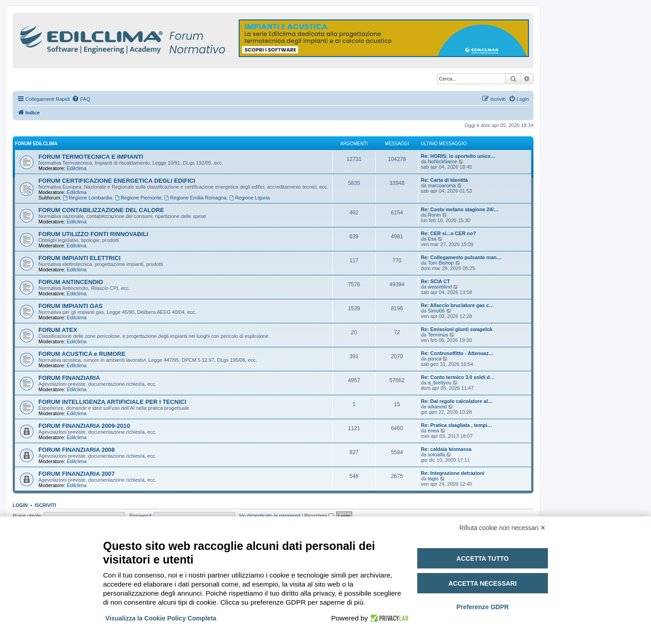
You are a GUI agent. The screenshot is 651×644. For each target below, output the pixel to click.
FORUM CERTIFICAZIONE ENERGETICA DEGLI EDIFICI (117, 181)
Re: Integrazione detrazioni (453, 473)
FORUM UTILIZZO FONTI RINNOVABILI (93, 234)
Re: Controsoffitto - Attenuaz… (457, 353)
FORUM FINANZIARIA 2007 (77, 474)
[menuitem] (81, 99)
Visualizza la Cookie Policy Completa (161, 618)
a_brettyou (439, 383)
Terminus (438, 335)
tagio (433, 478)
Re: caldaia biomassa (446, 449)
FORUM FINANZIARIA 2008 (77, 450)
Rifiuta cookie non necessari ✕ (502, 528)
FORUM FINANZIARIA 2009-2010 (84, 426)
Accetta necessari (483, 583)
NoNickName (442, 161)
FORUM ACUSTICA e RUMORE (82, 354)
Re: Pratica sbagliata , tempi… (457, 425)
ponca (434, 359)
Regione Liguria (250, 198)
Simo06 (436, 311)
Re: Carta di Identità (444, 180)
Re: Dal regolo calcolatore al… (457, 401)
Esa (432, 239)
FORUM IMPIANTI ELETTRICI (80, 258)
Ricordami (319, 516)
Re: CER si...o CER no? (448, 233)
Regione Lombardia (87, 198)
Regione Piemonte (138, 198)
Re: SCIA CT (435, 281)
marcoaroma (442, 185)
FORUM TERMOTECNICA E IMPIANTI (91, 157)
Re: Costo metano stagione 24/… (460, 209)
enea (433, 431)
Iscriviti (45, 505)
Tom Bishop (441, 263)
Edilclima (76, 168)
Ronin (434, 215)
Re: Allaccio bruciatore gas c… (458, 305)
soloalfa (436, 455)
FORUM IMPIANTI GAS (71, 306)
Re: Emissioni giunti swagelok (457, 329)
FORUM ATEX (58, 330)
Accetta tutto (483, 559)
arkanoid (437, 407)
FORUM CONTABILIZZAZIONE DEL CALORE (101, 210)
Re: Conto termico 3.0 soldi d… (458, 377)
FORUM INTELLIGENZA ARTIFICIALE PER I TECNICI (112, 402)
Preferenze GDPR (482, 607)
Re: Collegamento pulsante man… (461, 257)
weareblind (440, 287)
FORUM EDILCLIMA (36, 144)
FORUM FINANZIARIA (69, 378)
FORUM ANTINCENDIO (71, 282)
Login (20, 505)
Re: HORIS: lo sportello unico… (458, 156)
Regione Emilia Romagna (195, 198)
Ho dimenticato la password (270, 516)
